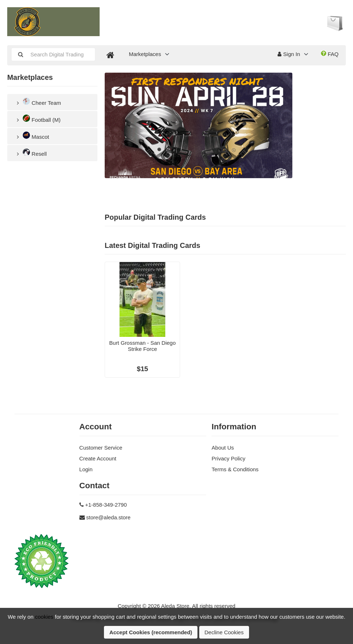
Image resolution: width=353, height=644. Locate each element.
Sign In (289, 54)
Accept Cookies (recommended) (151, 632)
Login (86, 469)
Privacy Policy (228, 458)
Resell (30, 153)
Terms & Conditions (235, 469)
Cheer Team (38, 102)
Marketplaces (145, 54)
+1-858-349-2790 (106, 505)
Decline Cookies (224, 632)
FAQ (330, 54)
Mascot (32, 136)
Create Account (98, 458)
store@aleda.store (108, 517)
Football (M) (38, 119)
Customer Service (101, 448)
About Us (223, 448)
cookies (44, 617)
